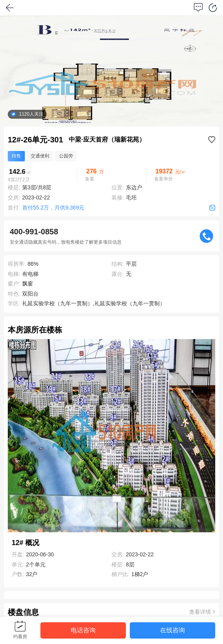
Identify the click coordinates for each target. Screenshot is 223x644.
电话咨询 (83, 630)
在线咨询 (172, 630)
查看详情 (202, 612)
